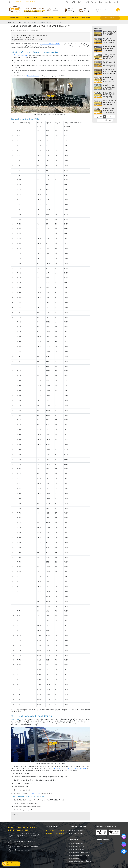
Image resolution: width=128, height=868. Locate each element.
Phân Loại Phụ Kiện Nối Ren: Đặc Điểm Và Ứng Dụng (109, 95)
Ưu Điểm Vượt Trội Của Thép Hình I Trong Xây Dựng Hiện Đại (109, 49)
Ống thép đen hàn (20, 55)
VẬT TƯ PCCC (62, 18)
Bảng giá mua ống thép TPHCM (24, 37)
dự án (80, 2)
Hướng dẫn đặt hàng (76, 831)
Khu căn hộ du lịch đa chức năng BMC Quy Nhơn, (70, 768)
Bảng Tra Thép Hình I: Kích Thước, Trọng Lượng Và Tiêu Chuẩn (109, 41)
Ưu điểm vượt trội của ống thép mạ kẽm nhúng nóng (109, 64)
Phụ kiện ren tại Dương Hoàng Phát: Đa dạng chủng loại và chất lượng (108, 79)
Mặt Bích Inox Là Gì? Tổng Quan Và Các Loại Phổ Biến (109, 72)
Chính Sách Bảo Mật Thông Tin (79, 852)
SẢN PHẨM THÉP (15, 18)
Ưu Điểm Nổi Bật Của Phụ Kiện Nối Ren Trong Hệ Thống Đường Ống (109, 87)
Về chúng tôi (71, 2)
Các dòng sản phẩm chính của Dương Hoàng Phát (31, 35)
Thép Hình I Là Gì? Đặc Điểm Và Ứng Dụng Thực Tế (109, 56)
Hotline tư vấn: (13, 864)
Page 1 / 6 (98, 117)
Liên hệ (116, 2)
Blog (101, 2)
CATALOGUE (86, 18)
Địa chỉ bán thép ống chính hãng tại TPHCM (28, 40)
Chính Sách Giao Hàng (77, 843)
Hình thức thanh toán (76, 828)
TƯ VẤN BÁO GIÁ (110, 18)
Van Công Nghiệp (35, 793)
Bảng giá (108, 2)
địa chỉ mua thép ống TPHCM (50, 44)
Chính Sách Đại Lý (75, 855)
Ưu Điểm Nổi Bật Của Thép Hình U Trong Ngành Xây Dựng (109, 110)
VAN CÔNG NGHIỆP (47, 18)
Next (105, 120)
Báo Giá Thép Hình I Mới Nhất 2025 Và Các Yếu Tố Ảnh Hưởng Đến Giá (109, 33)
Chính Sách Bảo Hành (76, 840)
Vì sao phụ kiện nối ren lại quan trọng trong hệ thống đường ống (109, 103)
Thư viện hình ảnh (91, 2)
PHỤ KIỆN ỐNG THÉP (31, 18)
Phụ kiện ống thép (33, 76)
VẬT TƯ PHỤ (74, 18)
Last (110, 120)
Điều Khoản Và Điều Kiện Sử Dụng (80, 858)
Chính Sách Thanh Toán (77, 846)
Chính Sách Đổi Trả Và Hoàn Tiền (80, 849)
